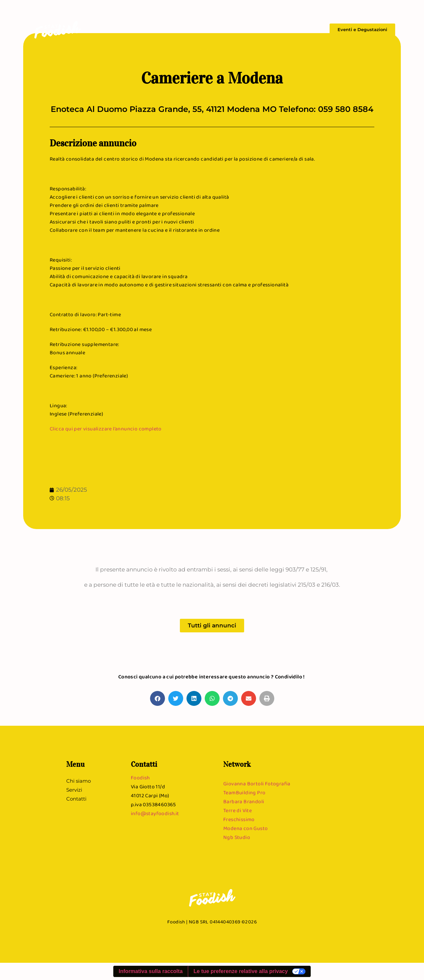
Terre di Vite (238, 810)
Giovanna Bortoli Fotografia (257, 784)
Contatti (310, 30)
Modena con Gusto (245, 828)
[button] (158, 698)
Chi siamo (261, 30)
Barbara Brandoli (244, 801)
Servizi (287, 30)
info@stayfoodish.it (155, 813)
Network (237, 764)
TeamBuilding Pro (244, 792)
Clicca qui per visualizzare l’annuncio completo (106, 429)
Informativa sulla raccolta (151, 971)
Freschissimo (239, 819)
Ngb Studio (237, 837)
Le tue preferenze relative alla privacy (241, 971)
